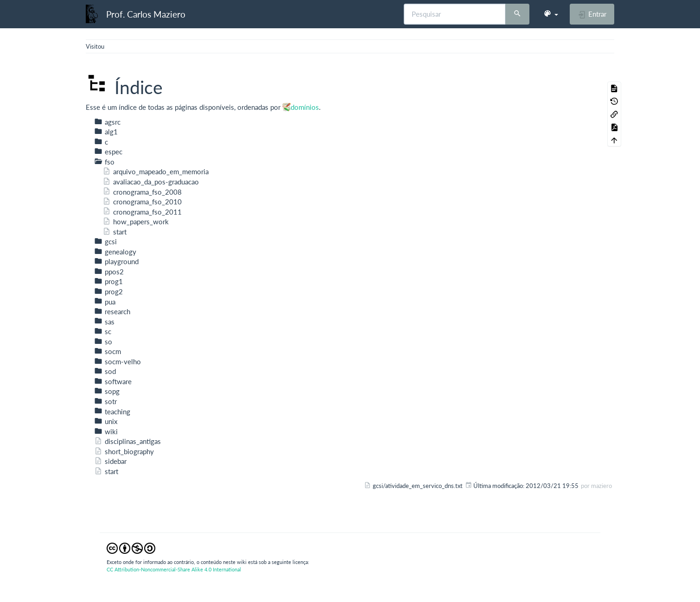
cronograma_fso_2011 (142, 212)
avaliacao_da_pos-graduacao (151, 182)
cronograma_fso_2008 (142, 192)
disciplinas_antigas (127, 441)
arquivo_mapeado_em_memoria (156, 171)
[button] (551, 14)
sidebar (110, 461)
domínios (305, 107)
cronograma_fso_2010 (142, 202)
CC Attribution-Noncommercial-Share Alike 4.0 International (174, 569)
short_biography (124, 451)
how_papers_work (136, 222)
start (115, 232)
